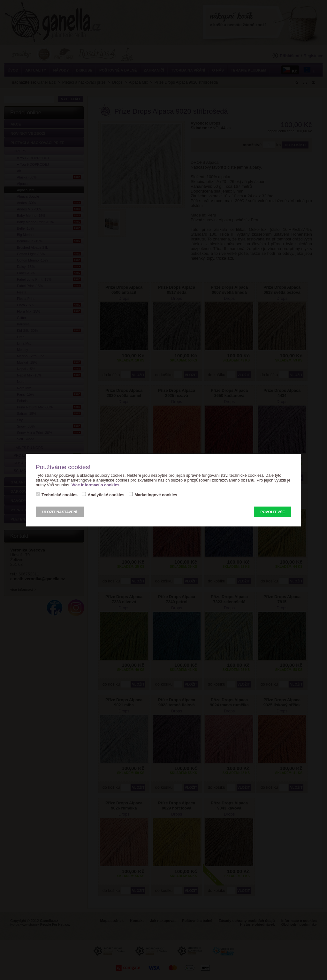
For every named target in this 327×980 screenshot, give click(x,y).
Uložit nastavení (60, 512)
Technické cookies (60, 494)
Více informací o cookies (95, 485)
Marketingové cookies (156, 494)
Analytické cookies (106, 494)
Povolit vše (273, 512)
